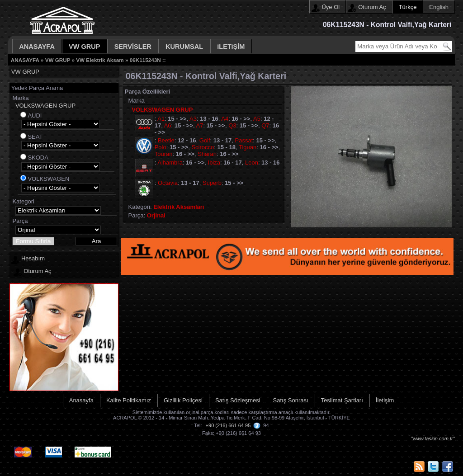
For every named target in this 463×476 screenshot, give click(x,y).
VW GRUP (85, 47)
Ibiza (214, 163)
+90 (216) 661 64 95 (228, 425)
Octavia (168, 183)
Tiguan (248, 147)
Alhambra (170, 163)
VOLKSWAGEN (48, 179)
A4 (225, 119)
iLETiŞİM (231, 47)
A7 (200, 125)
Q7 (265, 125)
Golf (205, 140)
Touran (164, 154)
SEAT (35, 137)
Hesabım (33, 258)
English (439, 7)
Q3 (232, 125)
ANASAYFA (37, 47)
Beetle (166, 140)
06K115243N (145, 60)
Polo (161, 147)
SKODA (38, 158)
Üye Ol (331, 7)
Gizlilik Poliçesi (183, 400)
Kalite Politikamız (129, 400)
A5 (257, 119)
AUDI (35, 115)
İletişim (385, 400)
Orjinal (156, 215)
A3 (193, 119)
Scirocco (203, 147)
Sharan (207, 154)
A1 (161, 119)
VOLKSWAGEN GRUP (45, 106)
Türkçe (408, 7)
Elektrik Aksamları (179, 207)
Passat (244, 140)
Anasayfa (81, 400)
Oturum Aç (372, 7)
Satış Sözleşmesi (238, 400)
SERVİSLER (133, 47)
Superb (212, 183)
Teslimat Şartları (342, 400)
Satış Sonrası (291, 400)
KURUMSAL (184, 47)
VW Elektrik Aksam (100, 60)
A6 (168, 125)
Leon (252, 163)
